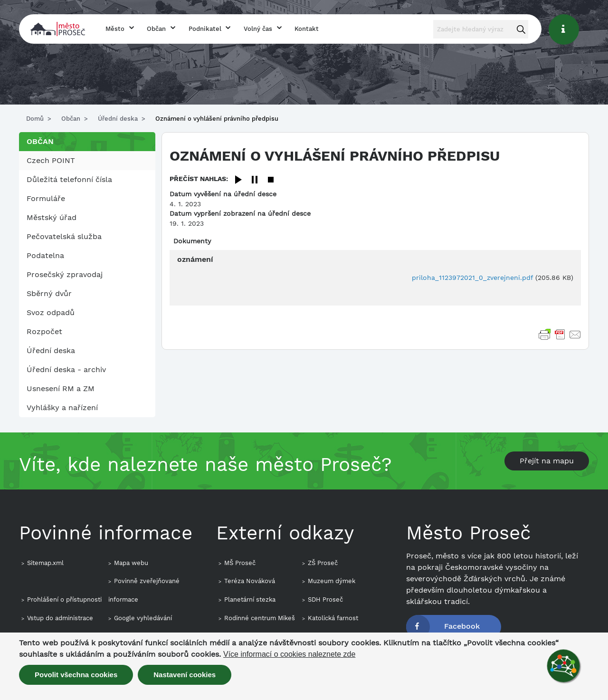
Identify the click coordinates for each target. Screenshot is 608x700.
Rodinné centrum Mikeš (260, 618)
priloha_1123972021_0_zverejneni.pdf (472, 278)
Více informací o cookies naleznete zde (289, 654)
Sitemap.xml (45, 563)
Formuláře (46, 198)
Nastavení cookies (185, 675)
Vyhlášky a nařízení (62, 408)
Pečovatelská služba (64, 236)
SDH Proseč (325, 599)
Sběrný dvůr (49, 293)
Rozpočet (44, 331)
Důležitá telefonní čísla (69, 179)
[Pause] (255, 180)
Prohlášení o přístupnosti (64, 599)
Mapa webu (131, 563)
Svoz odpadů (51, 312)
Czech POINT (51, 160)
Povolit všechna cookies (76, 675)
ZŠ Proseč (323, 563)
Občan (156, 29)
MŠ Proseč (240, 563)
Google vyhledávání (143, 618)
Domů (35, 119)
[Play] (238, 180)
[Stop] (271, 180)
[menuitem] (87, 161)
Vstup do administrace (60, 618)
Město (115, 29)
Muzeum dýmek (332, 581)
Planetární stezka (250, 599)
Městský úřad (52, 217)
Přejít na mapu (547, 461)
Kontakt (307, 29)
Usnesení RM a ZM (61, 388)
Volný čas (258, 29)
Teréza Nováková (250, 581)
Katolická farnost (333, 618)
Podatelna (45, 255)
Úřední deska (118, 119)
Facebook (462, 626)
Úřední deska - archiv (66, 369)
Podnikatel (205, 29)
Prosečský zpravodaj (65, 274)
